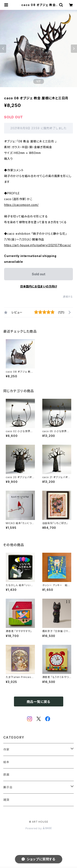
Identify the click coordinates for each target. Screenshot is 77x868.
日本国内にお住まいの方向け (39, 286)
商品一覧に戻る (39, 702)
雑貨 (6, 800)
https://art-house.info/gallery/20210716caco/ (38, 245)
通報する (68, 297)
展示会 (8, 787)
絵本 (6, 762)
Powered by (39, 828)
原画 (6, 775)
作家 (6, 749)
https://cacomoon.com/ (21, 205)
